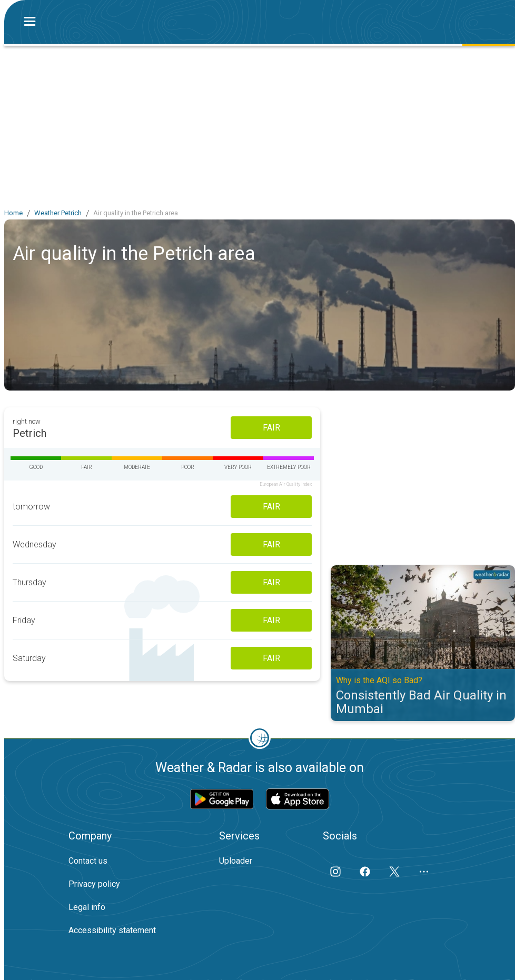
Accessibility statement (112, 930)
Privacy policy (94, 884)
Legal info (87, 907)
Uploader (236, 861)
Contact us (88, 861)
